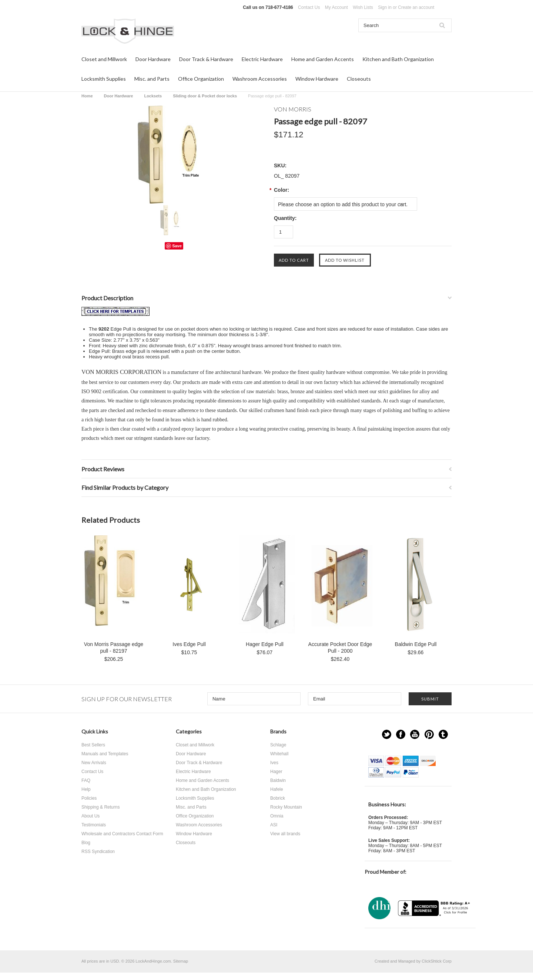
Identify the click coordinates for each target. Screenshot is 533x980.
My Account (336, 7)
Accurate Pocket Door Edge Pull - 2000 (340, 648)
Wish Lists (363, 7)
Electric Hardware (262, 59)
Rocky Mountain (286, 807)
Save (177, 246)
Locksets (153, 96)
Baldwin (278, 780)
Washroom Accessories (260, 79)
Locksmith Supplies (104, 79)
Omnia (277, 816)
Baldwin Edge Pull (416, 644)
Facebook (401, 734)
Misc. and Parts (152, 79)
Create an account (416, 7)
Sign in (385, 7)
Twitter (387, 734)
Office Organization (201, 79)
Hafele (277, 789)
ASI (274, 825)
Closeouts (359, 79)
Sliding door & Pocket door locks (205, 96)
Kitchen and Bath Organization (398, 59)
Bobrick (278, 798)
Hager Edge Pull (265, 644)
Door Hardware (153, 59)
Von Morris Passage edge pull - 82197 (114, 648)
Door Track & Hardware (206, 59)
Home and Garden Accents (323, 59)
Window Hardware (317, 79)
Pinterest (429, 734)
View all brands (285, 834)
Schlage (278, 745)
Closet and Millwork (104, 59)
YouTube (415, 734)
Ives (274, 763)
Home (87, 96)
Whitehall (279, 754)
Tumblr (443, 734)
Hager (276, 772)
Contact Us (309, 7)
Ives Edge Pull (189, 644)
